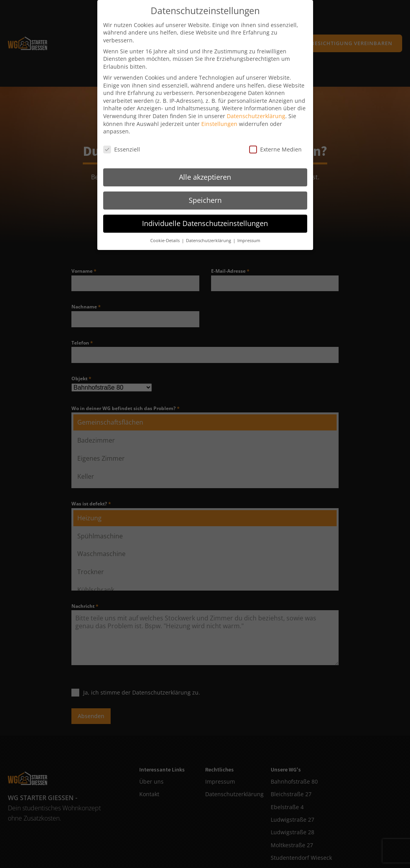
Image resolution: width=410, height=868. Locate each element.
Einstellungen (219, 116)
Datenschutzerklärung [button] (209, 233)
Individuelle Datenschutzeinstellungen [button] (205, 216)
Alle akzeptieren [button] (205, 170)
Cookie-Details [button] (166, 233)
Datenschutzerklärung (256, 109)
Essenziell (122, 142)
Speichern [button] (205, 193)
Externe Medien (275, 142)
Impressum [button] (249, 233)
